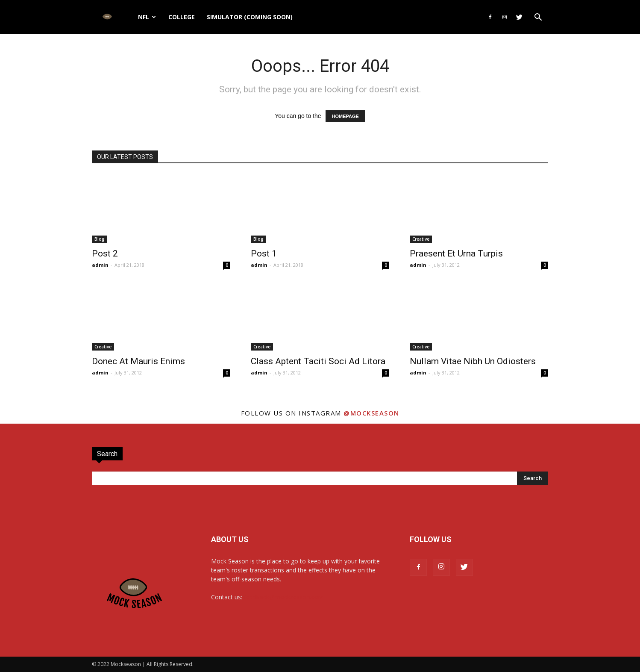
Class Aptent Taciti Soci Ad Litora (318, 361)
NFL (147, 17)
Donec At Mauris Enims (138, 361)
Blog (100, 239)
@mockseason (371, 413)
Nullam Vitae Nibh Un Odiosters (473, 361)
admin (100, 265)
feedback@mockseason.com (284, 597)
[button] (538, 18)
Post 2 (105, 253)
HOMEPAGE (345, 116)
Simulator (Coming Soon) (250, 17)
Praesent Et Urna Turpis (456, 253)
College (182, 17)
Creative (421, 239)
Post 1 (264, 253)
